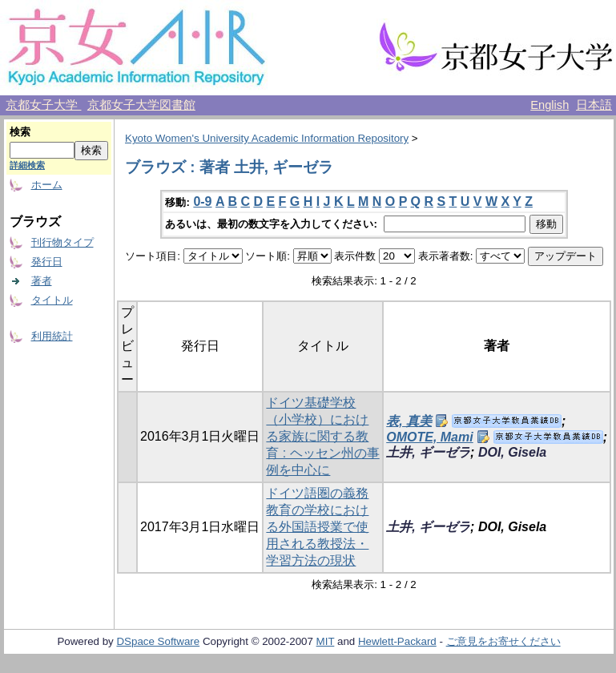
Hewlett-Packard (397, 641)
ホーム (47, 185)
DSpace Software (158, 641)
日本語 (594, 105)
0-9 (202, 201)
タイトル (52, 300)
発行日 (47, 262)
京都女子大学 (43, 105)
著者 (42, 281)
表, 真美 (409, 421)
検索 (20, 132)
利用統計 (52, 336)
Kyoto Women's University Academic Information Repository (267, 138)
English (550, 105)
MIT (326, 641)
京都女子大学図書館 (141, 105)
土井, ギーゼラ (428, 452)
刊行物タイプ (62, 242)
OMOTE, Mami (429, 437)
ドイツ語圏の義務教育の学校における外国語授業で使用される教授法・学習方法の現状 (317, 527)
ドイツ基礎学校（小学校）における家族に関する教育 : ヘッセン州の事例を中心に (322, 436)
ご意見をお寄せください (503, 641)
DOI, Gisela (512, 452)
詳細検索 (27, 165)
